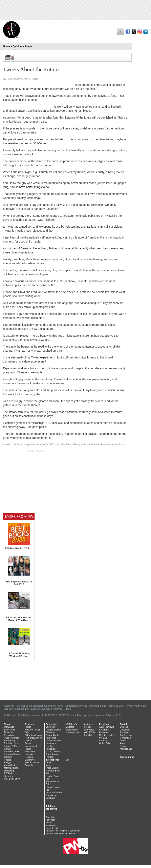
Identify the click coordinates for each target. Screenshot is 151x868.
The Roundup (127, 757)
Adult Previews (106, 727)
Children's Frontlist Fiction (53, 728)
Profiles (88, 727)
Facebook (50, 820)
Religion (8, 762)
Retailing (124, 732)
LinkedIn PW (52, 828)
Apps (122, 743)
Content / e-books (126, 739)
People (7, 760)
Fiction (28, 727)
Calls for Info (22, 709)
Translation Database (51, 797)
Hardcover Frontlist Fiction (53, 739)
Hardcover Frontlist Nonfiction (51, 746)
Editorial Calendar (41, 709)
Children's (30, 760)
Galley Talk (105, 743)
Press (68, 709)
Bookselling (10, 741)
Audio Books (10, 765)
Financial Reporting (9, 734)
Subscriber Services (76, 706)
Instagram (51, 825)
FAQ (61, 706)
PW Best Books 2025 (17, 549)
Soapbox (30, 46)
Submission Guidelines (43, 706)
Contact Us (23, 706)
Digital (123, 724)
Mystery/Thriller (32, 730)
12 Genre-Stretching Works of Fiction (19, 655)
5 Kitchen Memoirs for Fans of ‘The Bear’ (19, 619)
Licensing (9, 776)
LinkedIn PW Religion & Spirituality (63, 831)
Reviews (29, 724)
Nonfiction (30, 751)
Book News (72, 730)
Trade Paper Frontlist (52, 756)
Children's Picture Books (52, 734)
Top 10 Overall (53, 751)
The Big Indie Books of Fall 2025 (19, 583)
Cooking (8, 757)
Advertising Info (98, 706)
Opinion (17, 46)
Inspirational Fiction (31, 747)
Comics (8, 749)
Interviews (89, 730)
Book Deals (10, 730)
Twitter (49, 823)
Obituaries (9, 727)
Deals (48, 762)
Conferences (126, 735)
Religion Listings (107, 735)
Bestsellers (52, 724)
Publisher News (12, 743)
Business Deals (12, 751)
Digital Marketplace (126, 747)
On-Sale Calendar (104, 739)
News (7, 724)
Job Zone (51, 806)
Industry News (73, 732)
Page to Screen (12, 738)
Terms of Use (116, 706)
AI (68, 760)
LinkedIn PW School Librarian (60, 833)
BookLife (29, 765)
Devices (124, 727)
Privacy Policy (133, 706)
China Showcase (54, 792)
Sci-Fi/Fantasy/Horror (34, 734)
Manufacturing (11, 768)
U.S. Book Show (12, 779)
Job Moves (51, 809)
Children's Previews (104, 731)
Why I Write (90, 732)
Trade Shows (52, 768)
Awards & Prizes (12, 746)
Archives (58, 709)
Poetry (28, 743)
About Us (9, 706)
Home (6, 46)
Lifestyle (29, 754)
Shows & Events (12, 754)
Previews (104, 724)
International (52, 760)
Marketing (9, 771)
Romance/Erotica (33, 738)
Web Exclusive (32, 762)
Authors (70, 727)
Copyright (125, 730)
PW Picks (9, 773)
